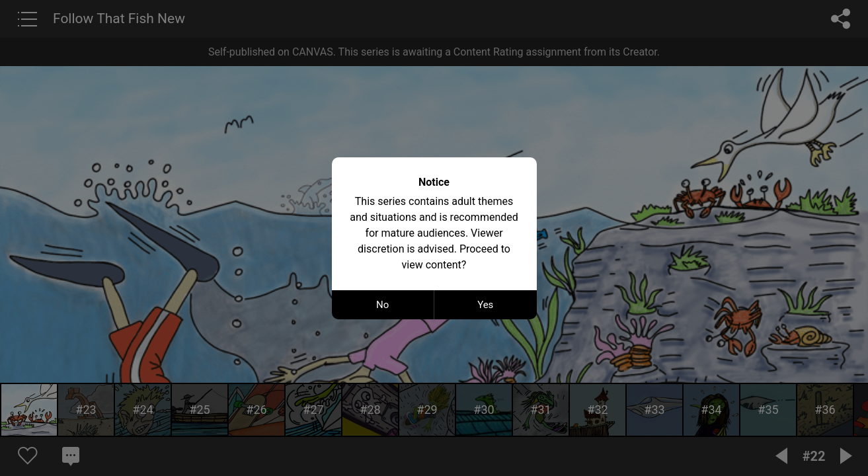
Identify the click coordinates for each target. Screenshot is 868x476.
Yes (485, 305)
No (382, 305)
